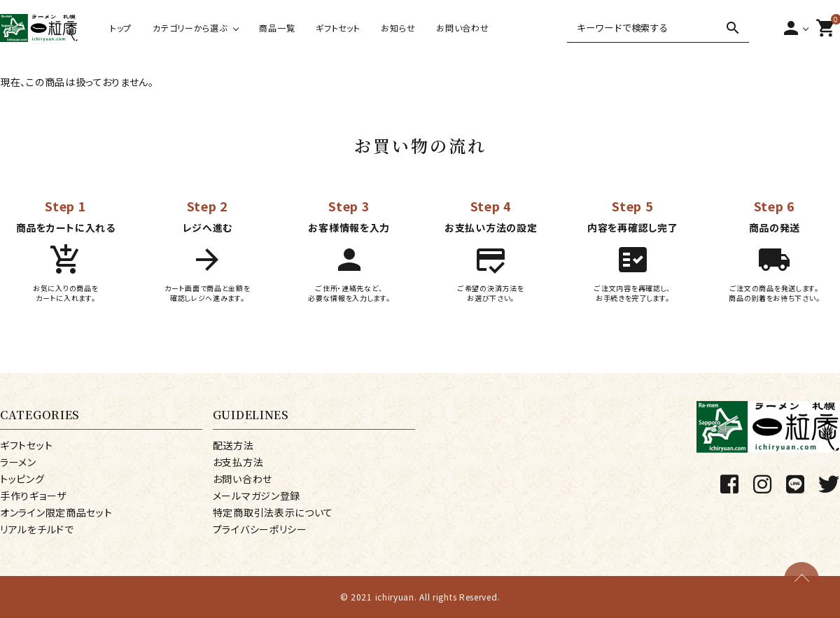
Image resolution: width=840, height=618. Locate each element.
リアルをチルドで (37, 529)
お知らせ (398, 28)
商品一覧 (277, 28)
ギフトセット (338, 28)
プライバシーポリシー (260, 529)
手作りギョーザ (33, 496)
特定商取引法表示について (273, 512)
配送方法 (233, 445)
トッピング (22, 479)
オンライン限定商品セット (56, 512)
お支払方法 (238, 462)
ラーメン (18, 462)
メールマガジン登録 (257, 496)
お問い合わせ (462, 28)
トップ (121, 28)
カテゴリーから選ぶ (190, 28)
